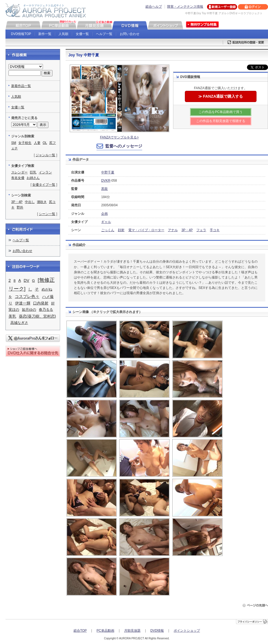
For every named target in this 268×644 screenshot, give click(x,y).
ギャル (106, 222)
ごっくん (108, 230)
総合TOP (80, 631)
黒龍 (104, 189)
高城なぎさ (19, 323)
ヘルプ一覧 (104, 34)
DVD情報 (157, 631)
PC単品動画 (105, 631)
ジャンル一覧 (45, 155)
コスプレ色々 (27, 297)
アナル (173, 230)
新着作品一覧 (21, 86)
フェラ (201, 230)
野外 (20, 207)
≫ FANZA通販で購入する (221, 96)
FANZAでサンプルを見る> (120, 137)
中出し (30, 202)
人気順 (63, 34)
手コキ (215, 230)
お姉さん (33, 178)
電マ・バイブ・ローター (146, 230)
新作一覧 (45, 34)
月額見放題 (132, 631)
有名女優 (18, 178)
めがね (47, 289)
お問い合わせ (130, 34)
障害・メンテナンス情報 (185, 7)
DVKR (106, 181)
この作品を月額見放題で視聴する (221, 121)
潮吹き (42, 202)
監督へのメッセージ (124, 146)
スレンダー (19, 172)
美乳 (12, 316)
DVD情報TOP (21, 34)
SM (14, 143)
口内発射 (41, 303)
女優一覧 (82, 34)
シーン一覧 (47, 214)
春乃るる (46, 310)
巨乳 (33, 172)
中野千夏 (108, 172)
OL (45, 143)
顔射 (121, 230)
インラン (45, 172)
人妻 (37, 143)
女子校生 (25, 143)
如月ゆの (29, 310)
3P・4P (187, 230)
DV (27, 280)
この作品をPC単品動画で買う (221, 112)
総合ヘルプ (154, 7)
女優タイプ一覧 (44, 185)
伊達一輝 (23, 303)
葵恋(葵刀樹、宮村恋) (37, 316)
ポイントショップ (187, 631)
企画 (104, 214)
